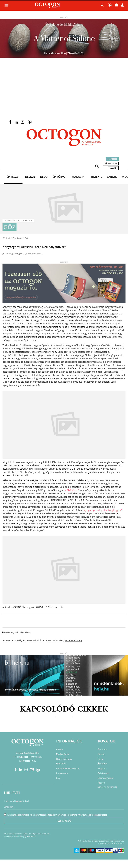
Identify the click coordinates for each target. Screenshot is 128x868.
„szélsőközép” (72, 490)
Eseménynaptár (106, 778)
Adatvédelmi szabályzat (68, 768)
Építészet (13, 177)
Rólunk (60, 749)
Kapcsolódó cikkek (64, 709)
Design (30, 177)
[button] (97, 166)
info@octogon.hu (27, 761)
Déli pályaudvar (22, 632)
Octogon (18, 254)
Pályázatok (103, 773)
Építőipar (59, 177)
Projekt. (96, 177)
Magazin (78, 177)
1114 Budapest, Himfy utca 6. (27, 757)
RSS (58, 778)
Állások (113, 168)
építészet (9, 632)
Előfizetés (112, 159)
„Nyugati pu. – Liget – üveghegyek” (102, 510)
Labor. (112, 177)
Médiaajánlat (111, 163)
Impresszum (62, 773)
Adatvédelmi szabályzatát (94, 815)
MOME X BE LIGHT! (107, 787)
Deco (44, 177)
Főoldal (6, 238)
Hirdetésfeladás (64, 759)
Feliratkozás (64, 821)
